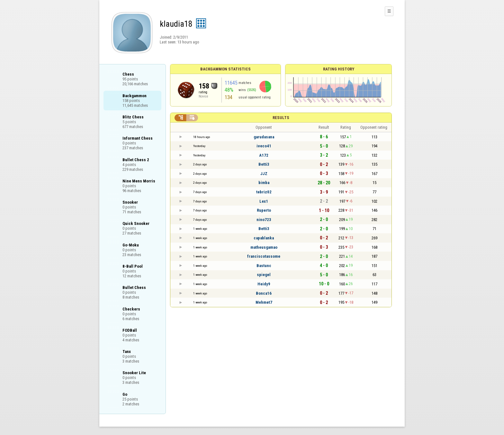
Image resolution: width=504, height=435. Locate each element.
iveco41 (264, 146)
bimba (264, 183)
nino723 (264, 220)
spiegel (264, 275)
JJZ (264, 174)
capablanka (264, 238)
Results (281, 118)
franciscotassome (264, 256)
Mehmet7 (264, 302)
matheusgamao (264, 247)
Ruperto (264, 210)
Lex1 (264, 201)
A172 (264, 155)
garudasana (264, 137)
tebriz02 (264, 192)
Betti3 (264, 164)
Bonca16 (264, 293)
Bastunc (264, 266)
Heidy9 (264, 284)
